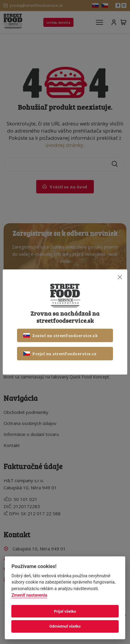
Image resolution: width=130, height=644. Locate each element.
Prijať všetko (65, 611)
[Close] (120, 277)
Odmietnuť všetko (65, 626)
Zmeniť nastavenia (29, 595)
